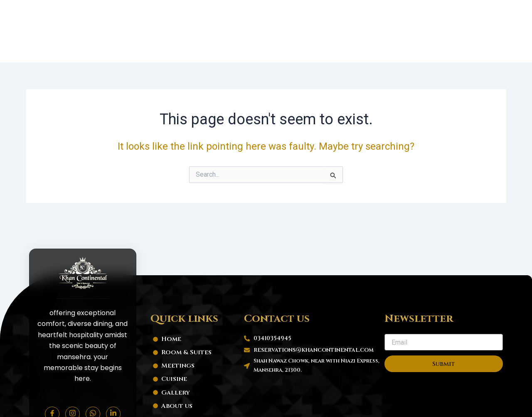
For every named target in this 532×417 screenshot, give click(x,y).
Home (175, 13)
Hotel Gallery (367, 13)
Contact (454, 13)
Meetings (274, 13)
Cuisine (316, 13)
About (415, 13)
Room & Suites (221, 13)
